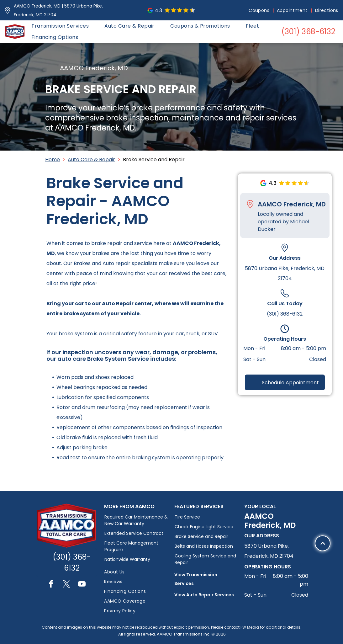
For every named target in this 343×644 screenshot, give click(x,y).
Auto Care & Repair (91, 160)
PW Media (250, 627)
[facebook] (51, 585)
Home (53, 160)
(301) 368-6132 (285, 314)
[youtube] (82, 585)
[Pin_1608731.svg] (8, 10)
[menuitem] (260, 11)
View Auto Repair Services (204, 595)
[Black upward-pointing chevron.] (323, 599)
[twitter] (66, 585)
